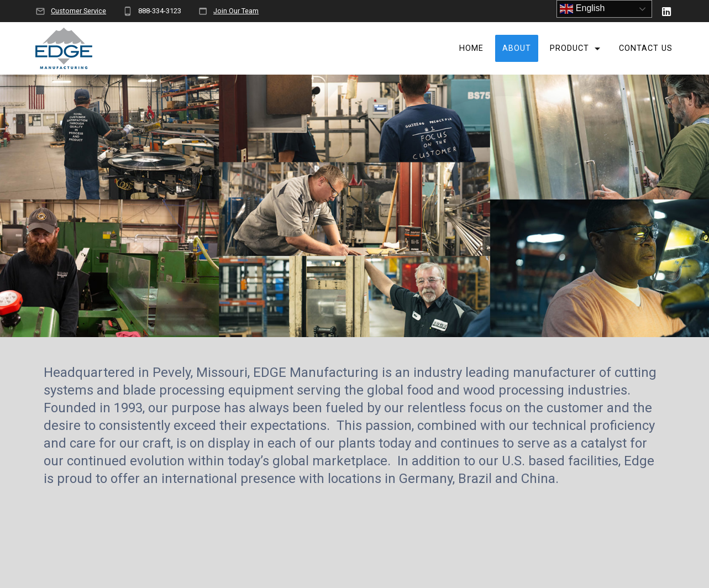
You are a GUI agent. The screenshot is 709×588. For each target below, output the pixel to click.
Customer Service (78, 11)
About (517, 48)
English (582, 9)
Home (471, 48)
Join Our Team (236, 11)
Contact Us (646, 48)
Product (569, 48)
